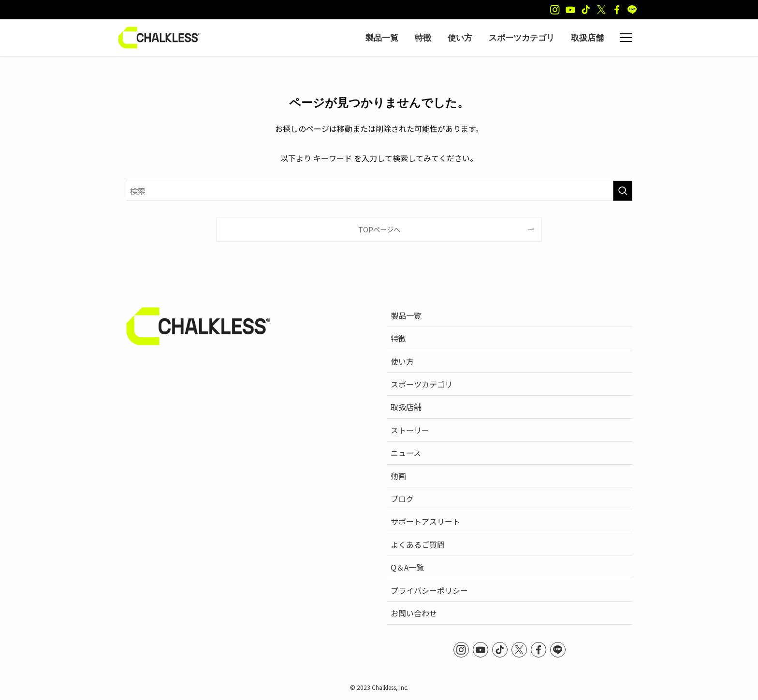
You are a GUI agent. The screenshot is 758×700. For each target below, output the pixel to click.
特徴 (398, 338)
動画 (398, 476)
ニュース (406, 453)
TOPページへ (379, 229)
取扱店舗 (406, 407)
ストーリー (410, 430)
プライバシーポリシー (429, 590)
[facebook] (617, 10)
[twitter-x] (601, 10)
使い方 (402, 361)
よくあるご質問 (418, 544)
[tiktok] (586, 10)
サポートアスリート (425, 521)
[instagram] (555, 10)
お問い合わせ (414, 613)
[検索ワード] (379, 191)
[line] (632, 10)
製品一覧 (406, 315)
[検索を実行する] (623, 191)
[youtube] (570, 10)
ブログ (402, 499)
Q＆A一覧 (407, 567)
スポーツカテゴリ (422, 384)
